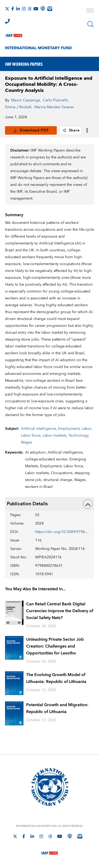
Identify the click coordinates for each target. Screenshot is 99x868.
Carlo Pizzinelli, (56, 100)
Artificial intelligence (38, 429)
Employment (69, 429)
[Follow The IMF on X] (7, 9)
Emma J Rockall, (19, 107)
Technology (78, 436)
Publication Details (50, 504)
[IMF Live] (14, 34)
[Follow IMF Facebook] (13, 9)
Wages (27, 442)
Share (71, 130)
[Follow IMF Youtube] (36, 9)
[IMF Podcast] (43, 8)
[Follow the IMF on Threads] (30, 9)
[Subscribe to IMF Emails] (50, 8)
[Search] (91, 24)
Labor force (31, 436)
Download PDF (31, 130)
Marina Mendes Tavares (54, 107)
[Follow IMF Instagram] (24, 9)
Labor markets (54, 436)
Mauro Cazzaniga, (26, 100)
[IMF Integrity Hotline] (7, 21)
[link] (64, 130)
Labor (86, 429)
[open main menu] (90, 11)
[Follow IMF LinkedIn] (18, 9)
